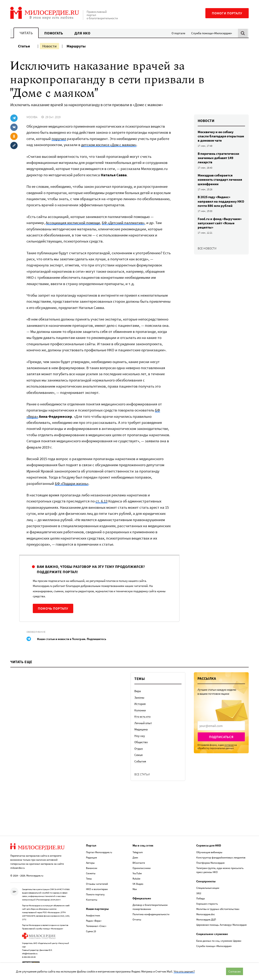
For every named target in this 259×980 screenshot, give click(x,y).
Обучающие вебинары (209, 851)
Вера (138, 691)
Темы (89, 878)
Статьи (24, 46)
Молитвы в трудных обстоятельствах (218, 908)
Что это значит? (184, 971)
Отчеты (137, 919)
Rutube (136, 878)
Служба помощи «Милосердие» (212, 33)
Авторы (90, 862)
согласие (229, 745)
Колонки (140, 710)
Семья (139, 755)
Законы (139, 697)
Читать (26, 33)
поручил (59, 139)
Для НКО (82, 33)
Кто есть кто (142, 717)
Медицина (141, 729)
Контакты (92, 899)
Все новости (207, 248)
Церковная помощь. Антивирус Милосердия (221, 924)
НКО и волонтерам (97, 888)
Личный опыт (143, 723)
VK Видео (138, 883)
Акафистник (93, 915)
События (140, 761)
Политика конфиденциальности (151, 914)
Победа (201, 898)
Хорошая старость (207, 903)
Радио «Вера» (94, 920)
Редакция (91, 857)
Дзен (135, 857)
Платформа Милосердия (210, 862)
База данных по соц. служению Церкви (219, 940)
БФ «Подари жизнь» (72, 483)
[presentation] (221, 726)
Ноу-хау (140, 736)
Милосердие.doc (206, 914)
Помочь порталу (53, 608)
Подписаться (221, 737)
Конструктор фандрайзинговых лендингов (221, 857)
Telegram (138, 851)
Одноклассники (142, 867)
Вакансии (92, 867)
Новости (49, 46)
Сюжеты (91, 873)
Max (135, 888)
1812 (199, 893)
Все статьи (142, 774)
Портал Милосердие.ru (99, 851)
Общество (141, 742)
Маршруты (76, 46)
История (140, 704)
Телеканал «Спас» (96, 925)
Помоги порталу (227, 13)
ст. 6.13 (101, 501)
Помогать (54, 33)
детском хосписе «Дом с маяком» (109, 145)
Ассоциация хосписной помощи (73, 223)
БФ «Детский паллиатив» (123, 223)
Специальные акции (208, 887)
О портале (178, 33)
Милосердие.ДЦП (206, 919)
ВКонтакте (139, 862)
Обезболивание (36, 632)
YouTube (137, 873)
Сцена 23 (91, 931)
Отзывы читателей (97, 883)
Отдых (139, 749)
